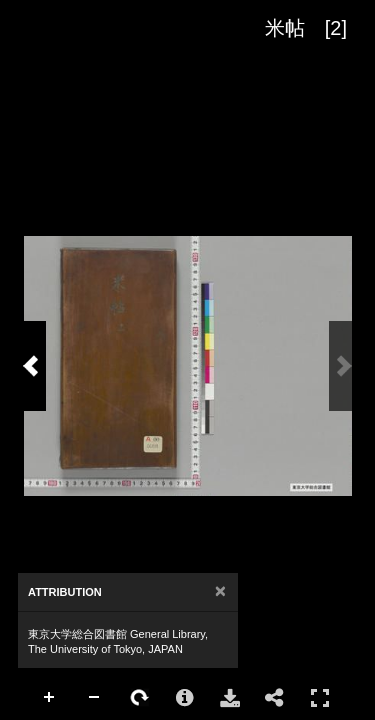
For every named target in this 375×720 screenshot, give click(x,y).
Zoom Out (95, 698)
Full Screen (320, 697)
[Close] (220, 591)
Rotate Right (140, 698)
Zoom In (50, 698)
